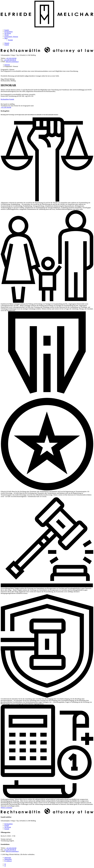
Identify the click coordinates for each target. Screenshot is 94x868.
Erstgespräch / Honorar (11, 37)
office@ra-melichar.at (12, 62)
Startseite (7, 65)
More (6, 38)
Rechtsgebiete (9, 32)
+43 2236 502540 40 (10, 60)
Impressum (8, 858)
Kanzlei (7, 30)
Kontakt (10, 40)
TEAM (6, 35)
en (5, 866)
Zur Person (8, 33)
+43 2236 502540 (11, 58)
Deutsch (7, 43)
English (7, 45)
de (5, 864)
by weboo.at (8, 861)
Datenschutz (8, 859)
